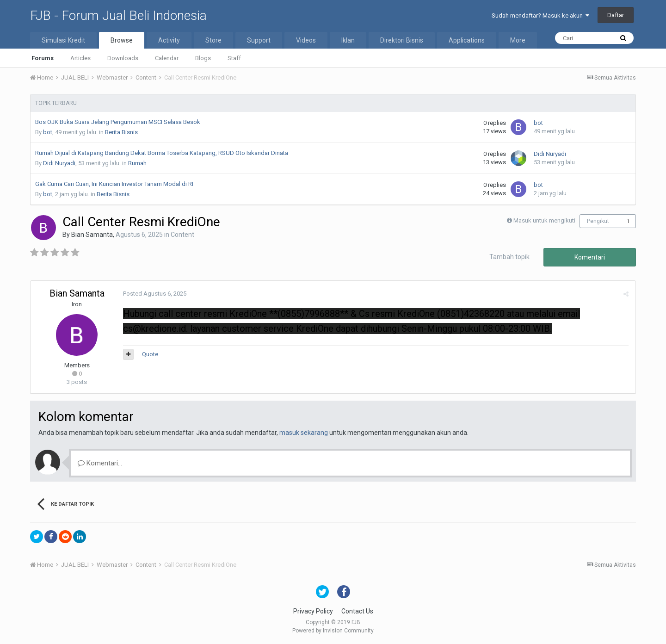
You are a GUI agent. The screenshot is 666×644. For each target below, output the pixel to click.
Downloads (123, 58)
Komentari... (100, 463)
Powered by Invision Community (333, 631)
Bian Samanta (92, 235)
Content (182, 235)
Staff (234, 58)
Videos (306, 40)
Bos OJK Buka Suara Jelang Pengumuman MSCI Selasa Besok (118, 122)
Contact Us (357, 611)
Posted (155, 294)
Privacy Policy (313, 611)
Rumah (137, 163)
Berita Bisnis (121, 132)
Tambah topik (509, 257)
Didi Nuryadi (59, 163)
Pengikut (598, 221)
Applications (467, 40)
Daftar (616, 15)
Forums (43, 58)
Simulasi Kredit (63, 40)
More (518, 40)
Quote (150, 354)
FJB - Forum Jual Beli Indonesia (118, 15)
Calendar (167, 58)
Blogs (203, 58)
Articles (80, 58)
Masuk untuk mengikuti (544, 220)
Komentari (590, 257)
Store (213, 40)
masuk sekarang (304, 433)
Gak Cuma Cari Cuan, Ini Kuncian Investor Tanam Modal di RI (114, 184)
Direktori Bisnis (402, 40)
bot (48, 132)
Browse (122, 40)
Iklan (348, 40)
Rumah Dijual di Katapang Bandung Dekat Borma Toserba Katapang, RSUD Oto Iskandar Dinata (162, 153)
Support (259, 40)
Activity (169, 40)
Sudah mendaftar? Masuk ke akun (540, 15)
